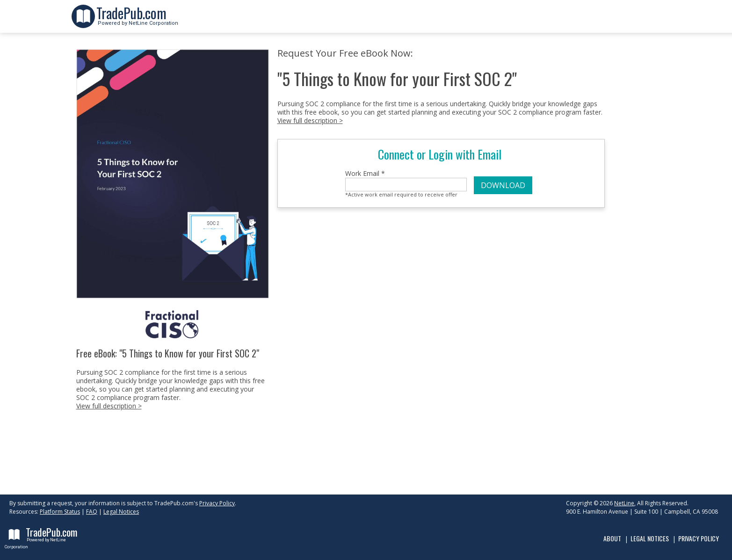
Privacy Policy (217, 503)
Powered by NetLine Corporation (137, 20)
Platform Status (60, 512)
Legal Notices (121, 512)
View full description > (109, 406)
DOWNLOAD (503, 185)
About (612, 538)
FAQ (92, 512)
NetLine (624, 503)
